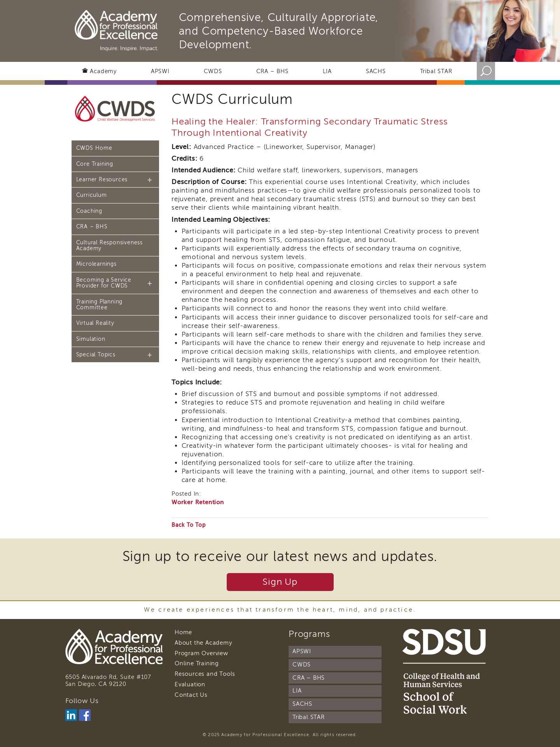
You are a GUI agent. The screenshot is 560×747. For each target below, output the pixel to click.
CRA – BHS (272, 71)
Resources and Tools (205, 674)
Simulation (91, 339)
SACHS (376, 71)
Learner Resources (102, 180)
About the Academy (203, 643)
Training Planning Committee (100, 305)
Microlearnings (96, 264)
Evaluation (190, 684)
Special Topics (96, 355)
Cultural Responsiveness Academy (109, 245)
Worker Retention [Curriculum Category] (198, 502)
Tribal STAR (436, 71)
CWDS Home (94, 148)
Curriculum (92, 195)
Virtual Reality (95, 323)
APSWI (160, 71)
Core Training (95, 164)
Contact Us (191, 695)
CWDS (213, 71)
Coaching (89, 211)
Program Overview (201, 653)
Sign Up (280, 582)
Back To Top (189, 525)
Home (183, 632)
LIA (327, 71)
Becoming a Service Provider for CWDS (104, 283)
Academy (103, 71)
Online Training (197, 663)
